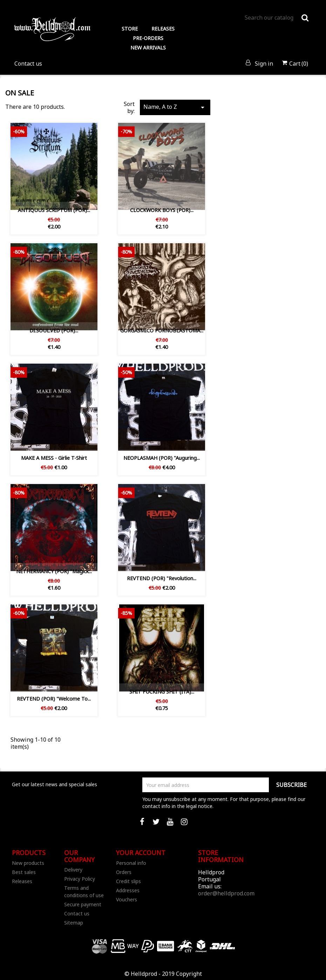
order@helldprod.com (226, 893)
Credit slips (128, 881)
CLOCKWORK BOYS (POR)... (162, 210)
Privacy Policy (80, 879)
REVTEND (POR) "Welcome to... (54, 699)
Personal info (131, 863)
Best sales (24, 872)
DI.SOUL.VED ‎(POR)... (54, 330)
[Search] (276, 18)
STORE (130, 29)
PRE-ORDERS (148, 38)
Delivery (73, 870)
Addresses (128, 890)
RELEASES (163, 29)
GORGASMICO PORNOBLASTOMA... (162, 330)
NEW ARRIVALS (148, 48)
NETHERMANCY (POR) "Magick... (54, 571)
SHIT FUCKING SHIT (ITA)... (162, 692)
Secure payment (83, 904)
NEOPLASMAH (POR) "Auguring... (162, 458)
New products (28, 863)
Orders (124, 872)
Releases (22, 881)
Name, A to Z (175, 107)
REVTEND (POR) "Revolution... (162, 578)
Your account (141, 853)
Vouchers (127, 899)
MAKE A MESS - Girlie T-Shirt (54, 458)
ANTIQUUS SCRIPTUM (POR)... (54, 210)
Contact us (28, 64)
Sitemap (74, 923)
